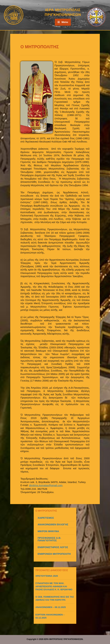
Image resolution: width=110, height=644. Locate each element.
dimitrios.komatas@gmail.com (46, 485)
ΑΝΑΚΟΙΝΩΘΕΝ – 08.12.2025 (51, 607)
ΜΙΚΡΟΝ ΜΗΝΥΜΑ (48, 531)
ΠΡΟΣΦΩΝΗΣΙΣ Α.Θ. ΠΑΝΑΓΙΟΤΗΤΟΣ (49, 539)
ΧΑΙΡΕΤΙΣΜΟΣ (46, 518)
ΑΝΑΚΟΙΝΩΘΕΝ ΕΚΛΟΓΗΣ (53, 524)
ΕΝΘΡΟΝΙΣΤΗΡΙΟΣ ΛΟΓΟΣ (53, 547)
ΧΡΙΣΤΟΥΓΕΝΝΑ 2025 (47, 576)
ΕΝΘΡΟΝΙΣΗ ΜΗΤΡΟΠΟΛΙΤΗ (54, 554)
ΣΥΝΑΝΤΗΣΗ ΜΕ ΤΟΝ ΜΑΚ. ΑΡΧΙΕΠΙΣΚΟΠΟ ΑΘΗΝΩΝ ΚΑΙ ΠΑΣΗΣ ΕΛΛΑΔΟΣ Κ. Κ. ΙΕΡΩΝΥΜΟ (54, 586)
